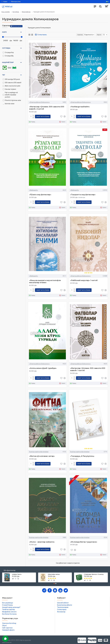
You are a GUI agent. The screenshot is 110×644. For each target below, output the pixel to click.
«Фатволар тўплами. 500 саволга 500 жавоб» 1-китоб (88, 368)
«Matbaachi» (34, 190)
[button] (54, 581)
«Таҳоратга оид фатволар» (83, 194)
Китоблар (16, 12)
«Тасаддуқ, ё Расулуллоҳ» (82, 454)
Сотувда (6, 48)
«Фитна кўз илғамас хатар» (42, 454)
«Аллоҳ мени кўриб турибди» (43, 367)
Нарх (4, 32)
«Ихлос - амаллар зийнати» (42, 540)
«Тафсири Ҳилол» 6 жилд (94, 572)
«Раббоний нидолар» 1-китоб (84, 280)
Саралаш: (63, 35)
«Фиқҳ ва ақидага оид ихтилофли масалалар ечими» (45, 281)
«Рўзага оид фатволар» (40, 194)
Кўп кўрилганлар (10, 568)
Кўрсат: (99, 35)
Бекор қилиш (17, 26)
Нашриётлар (8, 62)
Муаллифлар (26, 12)
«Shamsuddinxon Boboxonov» (39, 102)
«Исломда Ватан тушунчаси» (84, 540)
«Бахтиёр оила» (54, 572)
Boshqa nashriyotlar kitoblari (39, 450)
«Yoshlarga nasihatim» (80, 107)
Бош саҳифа (6, 12)
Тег (4, 75)
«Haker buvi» (17, 572)
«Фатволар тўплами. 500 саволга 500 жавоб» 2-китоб (47, 108)
